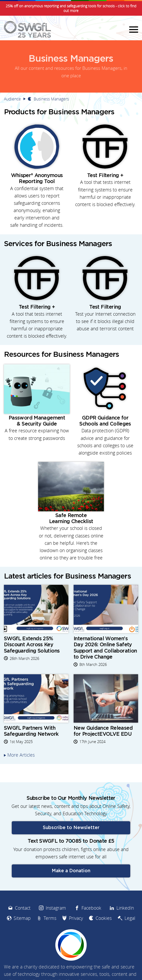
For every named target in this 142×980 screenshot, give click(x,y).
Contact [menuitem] (23, 908)
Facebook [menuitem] (91, 908)
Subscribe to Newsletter (71, 828)
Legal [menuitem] (130, 918)
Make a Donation (71, 871)
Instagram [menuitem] (56, 908)
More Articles (21, 755)
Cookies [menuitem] (104, 918)
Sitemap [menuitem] (22, 918)
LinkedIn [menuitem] (125, 908)
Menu (133, 29)
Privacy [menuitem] (76, 918)
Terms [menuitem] (50, 918)
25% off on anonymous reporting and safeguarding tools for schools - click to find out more (71, 8)
